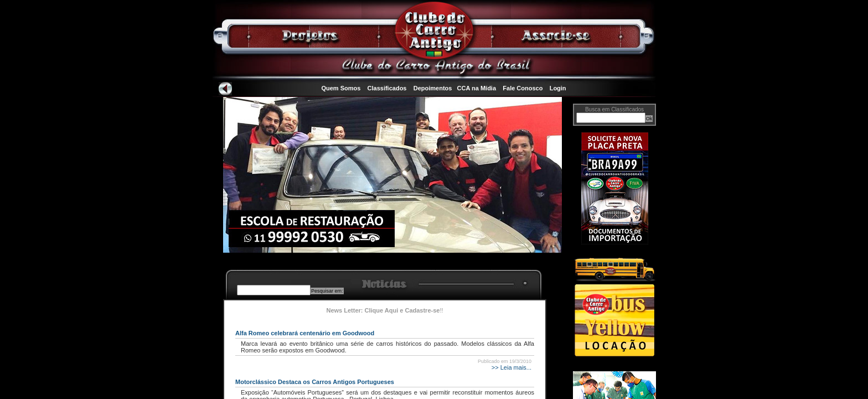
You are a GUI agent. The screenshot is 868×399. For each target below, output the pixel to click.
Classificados (387, 88)
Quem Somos (341, 88)
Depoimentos (433, 88)
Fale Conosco (523, 88)
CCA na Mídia (477, 88)
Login (558, 88)
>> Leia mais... (511, 367)
